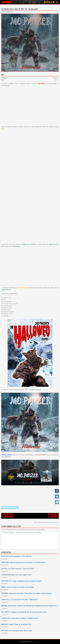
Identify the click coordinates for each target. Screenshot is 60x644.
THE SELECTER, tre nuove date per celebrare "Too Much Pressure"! (20, 618)
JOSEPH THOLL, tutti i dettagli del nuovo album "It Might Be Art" (20, 599)
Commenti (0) (9, 12)
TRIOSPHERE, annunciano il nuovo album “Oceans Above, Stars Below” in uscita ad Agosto (26, 593)
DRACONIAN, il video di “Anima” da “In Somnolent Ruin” (16, 624)
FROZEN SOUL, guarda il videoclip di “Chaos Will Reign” (17, 556)
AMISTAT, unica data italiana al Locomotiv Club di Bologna (18, 587)
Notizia (3, 12)
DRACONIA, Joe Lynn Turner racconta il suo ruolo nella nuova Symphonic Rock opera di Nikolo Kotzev (29, 606)
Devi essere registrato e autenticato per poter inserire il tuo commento (30, 540)
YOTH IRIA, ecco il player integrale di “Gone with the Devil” (18, 569)
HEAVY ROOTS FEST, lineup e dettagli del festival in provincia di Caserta (21, 581)
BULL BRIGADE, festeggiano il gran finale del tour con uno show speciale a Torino (24, 612)
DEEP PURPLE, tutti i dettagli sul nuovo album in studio (17, 630)
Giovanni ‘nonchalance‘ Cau (52, 522)
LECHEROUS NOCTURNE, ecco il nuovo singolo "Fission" (16, 575)
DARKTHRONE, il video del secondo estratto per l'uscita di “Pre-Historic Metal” (23, 562)
